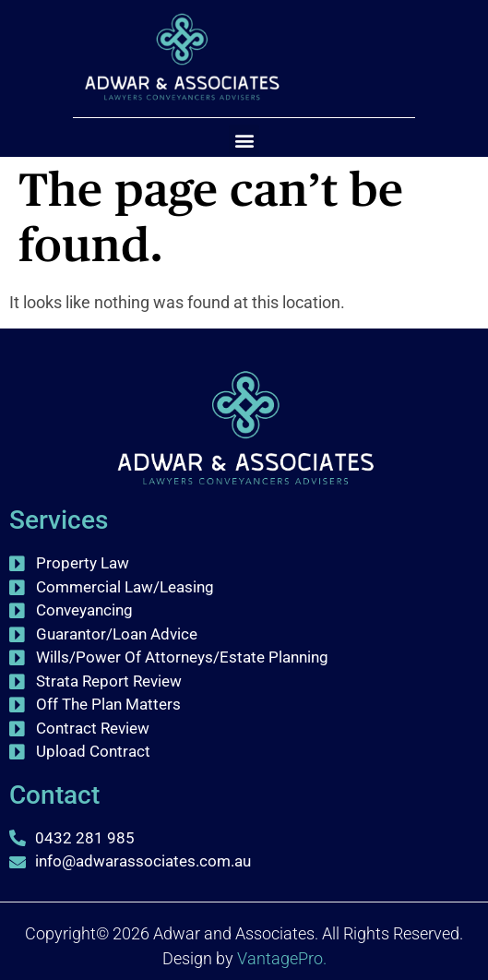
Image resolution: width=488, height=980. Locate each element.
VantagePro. (282, 958)
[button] (244, 140)
